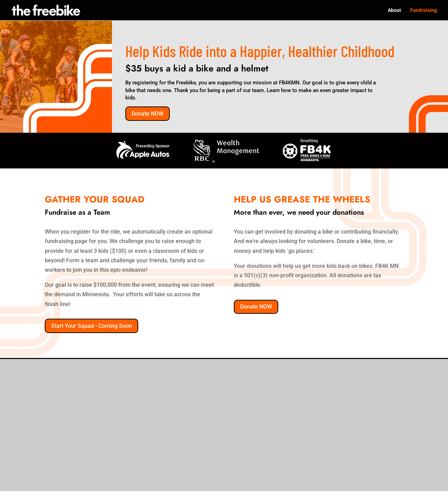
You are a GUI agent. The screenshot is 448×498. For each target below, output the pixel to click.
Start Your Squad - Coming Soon (92, 326)
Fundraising (423, 10)
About (394, 10)
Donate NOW (148, 114)
